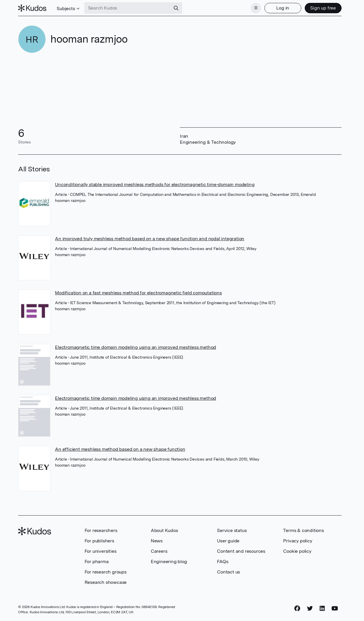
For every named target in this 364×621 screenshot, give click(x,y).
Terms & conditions (303, 530)
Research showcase (106, 582)
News (157, 541)
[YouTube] (335, 609)
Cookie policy (297, 551)
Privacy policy (298, 541)
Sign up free (323, 8)
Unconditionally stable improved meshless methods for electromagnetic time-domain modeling (155, 184)
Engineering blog (169, 562)
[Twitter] (310, 609)
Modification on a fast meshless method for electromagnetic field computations (138, 293)
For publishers (99, 541)
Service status (232, 530)
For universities (101, 551)
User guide (228, 541)
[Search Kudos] (127, 8)
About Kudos (164, 530)
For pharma (97, 562)
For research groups (106, 572)
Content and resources (241, 551)
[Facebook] (297, 609)
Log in (283, 8)
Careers (159, 551)
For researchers (101, 530)
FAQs (223, 562)
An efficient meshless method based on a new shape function (120, 449)
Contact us (228, 572)
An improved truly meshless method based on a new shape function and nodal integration (150, 239)
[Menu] (256, 8)
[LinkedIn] (322, 609)
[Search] (176, 8)
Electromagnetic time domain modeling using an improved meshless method (136, 347)
